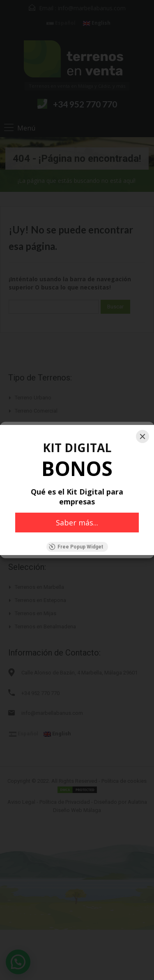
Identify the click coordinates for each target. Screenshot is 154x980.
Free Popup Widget (76, 547)
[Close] (143, 436)
